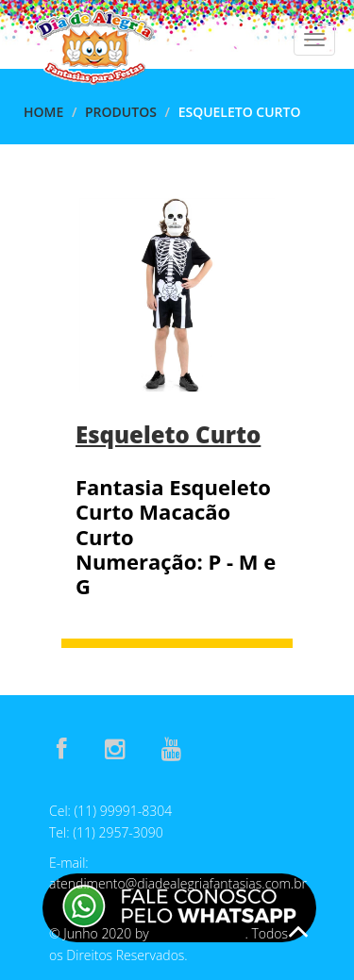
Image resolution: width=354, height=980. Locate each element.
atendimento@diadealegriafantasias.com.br (178, 883)
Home (43, 112)
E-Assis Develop (198, 934)
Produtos (121, 112)
